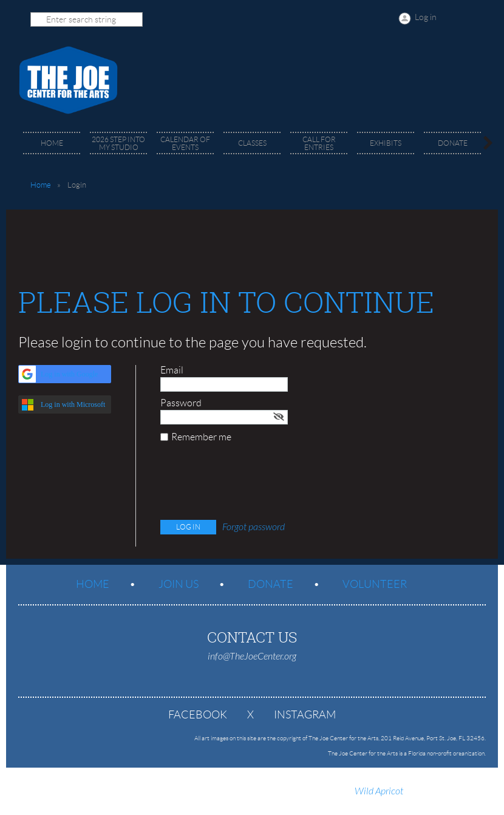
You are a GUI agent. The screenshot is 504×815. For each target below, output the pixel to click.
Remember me (201, 437)
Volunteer (375, 584)
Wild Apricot (379, 791)
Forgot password (254, 527)
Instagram (305, 715)
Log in (426, 17)
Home (41, 185)
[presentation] (253, 484)
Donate (271, 584)
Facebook (198, 715)
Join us (179, 584)
